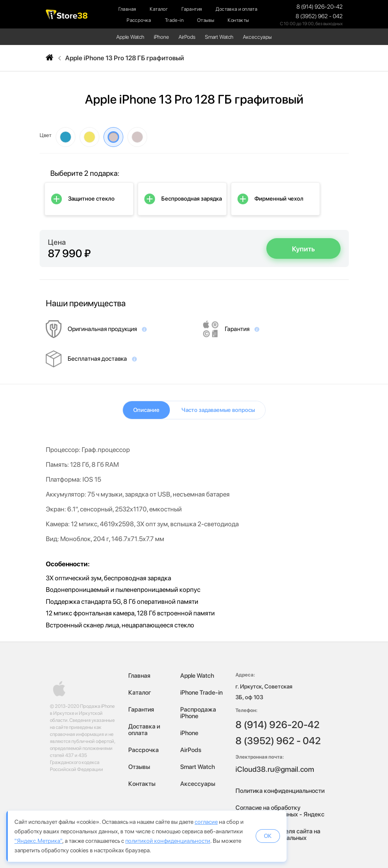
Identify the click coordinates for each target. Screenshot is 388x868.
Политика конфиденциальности (280, 791)
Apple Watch (130, 37)
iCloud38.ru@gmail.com (275, 769)
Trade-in (174, 20)
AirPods (187, 37)
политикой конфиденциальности (168, 841)
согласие (206, 822)
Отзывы (206, 20)
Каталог (159, 9)
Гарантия (192, 9)
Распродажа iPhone (198, 713)
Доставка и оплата (236, 9)
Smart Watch (219, 37)
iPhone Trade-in (201, 693)
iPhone (161, 37)
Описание (146, 410)
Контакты (238, 20)
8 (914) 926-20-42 (320, 7)
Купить (303, 249)
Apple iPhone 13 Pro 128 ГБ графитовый (125, 58)
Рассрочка (139, 20)
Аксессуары (257, 37)
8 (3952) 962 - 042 (319, 16)
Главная (127, 9)
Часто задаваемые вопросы (218, 410)
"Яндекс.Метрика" (38, 841)
